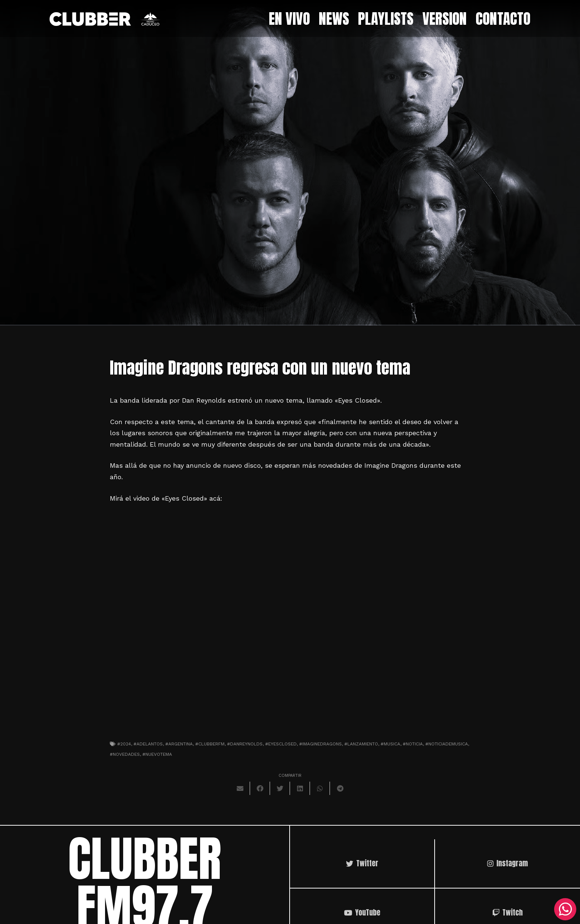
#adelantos (148, 744)
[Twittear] (280, 788)
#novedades (125, 754)
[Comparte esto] (260, 788)
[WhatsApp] (565, 909)
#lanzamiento (361, 744)
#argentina (179, 744)
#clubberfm (210, 744)
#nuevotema (157, 754)
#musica (390, 744)
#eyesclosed (281, 744)
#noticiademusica (447, 744)
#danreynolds (245, 744)
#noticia (413, 744)
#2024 (124, 744)
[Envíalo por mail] (240, 788)
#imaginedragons (321, 744)
